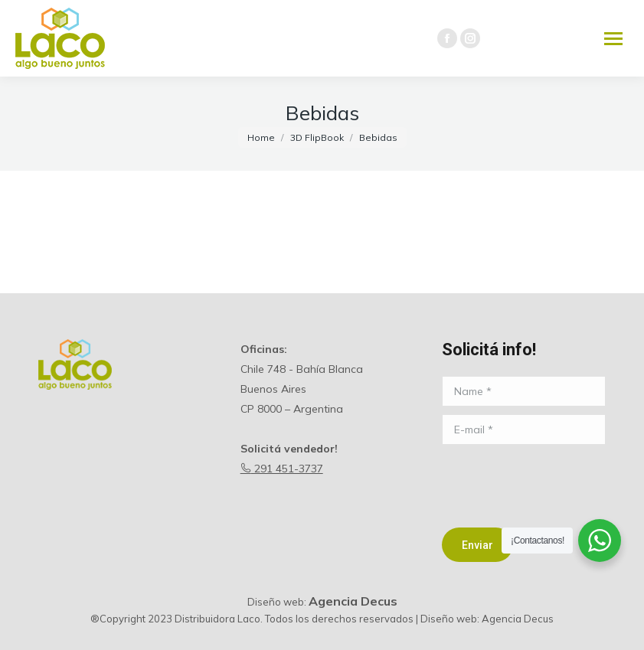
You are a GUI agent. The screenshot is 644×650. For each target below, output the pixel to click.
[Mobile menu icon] (613, 39)
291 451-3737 (282, 469)
